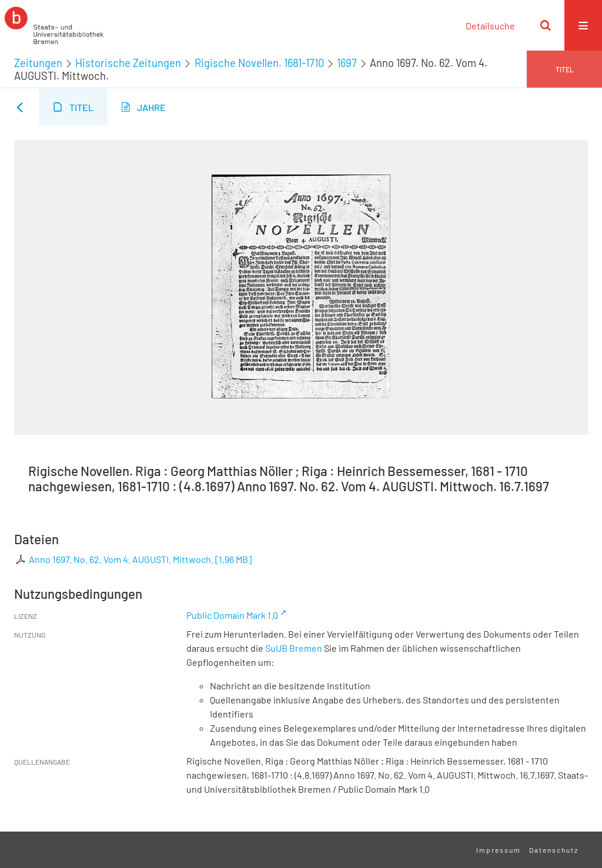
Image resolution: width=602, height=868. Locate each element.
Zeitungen (38, 63)
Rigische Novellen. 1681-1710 (259, 63)
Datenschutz (554, 850)
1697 (347, 63)
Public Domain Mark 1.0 (232, 615)
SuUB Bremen (294, 648)
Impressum (499, 850)
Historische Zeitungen (128, 63)
